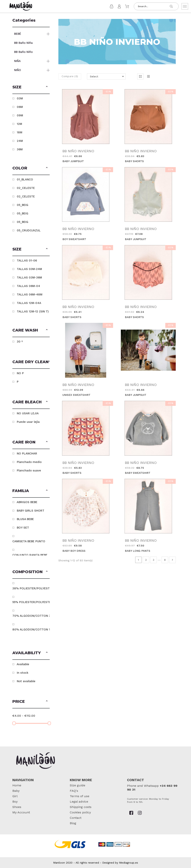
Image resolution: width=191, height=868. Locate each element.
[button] (47, 87)
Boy (15, 802)
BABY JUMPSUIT (73, 161)
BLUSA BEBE (25, 519)
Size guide (78, 785)
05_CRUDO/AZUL (29, 230)
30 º (20, 342)
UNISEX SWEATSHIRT (76, 395)
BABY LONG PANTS (138, 551)
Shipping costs (81, 807)
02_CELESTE (26, 188)
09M (20, 115)
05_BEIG (23, 205)
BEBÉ (18, 34)
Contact (76, 818)
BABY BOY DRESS (74, 551)
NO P (20, 373)
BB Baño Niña (23, 43)
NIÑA (17, 61)
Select (94, 76)
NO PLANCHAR (27, 453)
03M (20, 98)
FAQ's (74, 791)
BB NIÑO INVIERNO (78, 151)
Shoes (17, 807)
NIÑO (18, 70)
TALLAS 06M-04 (28, 286)
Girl (15, 796)
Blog (73, 823)
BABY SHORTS (134, 161)
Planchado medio (29, 462)
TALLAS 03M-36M (29, 277)
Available (23, 664)
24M (20, 141)
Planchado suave (29, 470)
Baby (16, 791)
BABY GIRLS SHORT (31, 511)
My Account (21, 812)
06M (20, 107)
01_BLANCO (25, 179)
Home (17, 785)
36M (20, 149)
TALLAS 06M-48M (30, 294)
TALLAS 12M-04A (29, 303)
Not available (26, 681)
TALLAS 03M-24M (29, 269)
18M (20, 132)
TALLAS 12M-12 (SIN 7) (33, 311)
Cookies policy (80, 812)
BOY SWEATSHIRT (74, 239)
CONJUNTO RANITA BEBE (30, 555)
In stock (23, 673)
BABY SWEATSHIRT (138, 473)
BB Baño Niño (23, 52)
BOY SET (23, 528)
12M (19, 124)
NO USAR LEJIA (28, 413)
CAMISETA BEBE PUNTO (29, 541)
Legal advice (79, 802)
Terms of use (80, 796)
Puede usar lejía (28, 422)
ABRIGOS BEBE (27, 502)
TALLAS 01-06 (27, 261)
